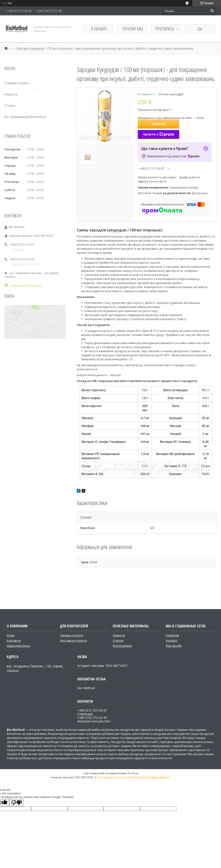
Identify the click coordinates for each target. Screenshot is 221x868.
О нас (11, 635)
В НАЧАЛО (99, 29)
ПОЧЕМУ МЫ (133, 29)
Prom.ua (133, 773)
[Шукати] (212, 11)
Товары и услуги (17, 83)
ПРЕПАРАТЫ (165, 29)
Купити (159, 124)
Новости (11, 94)
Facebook (172, 635)
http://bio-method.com (27, 285)
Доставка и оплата (73, 640)
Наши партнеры (18, 646)
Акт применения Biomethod (25, 117)
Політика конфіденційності (153, 777)
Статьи (10, 106)
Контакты (14, 640)
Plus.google (174, 646)
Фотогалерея (122, 646)
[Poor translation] (16, 803)
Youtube (172, 640)
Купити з (159, 134)
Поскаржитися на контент (114, 777)
